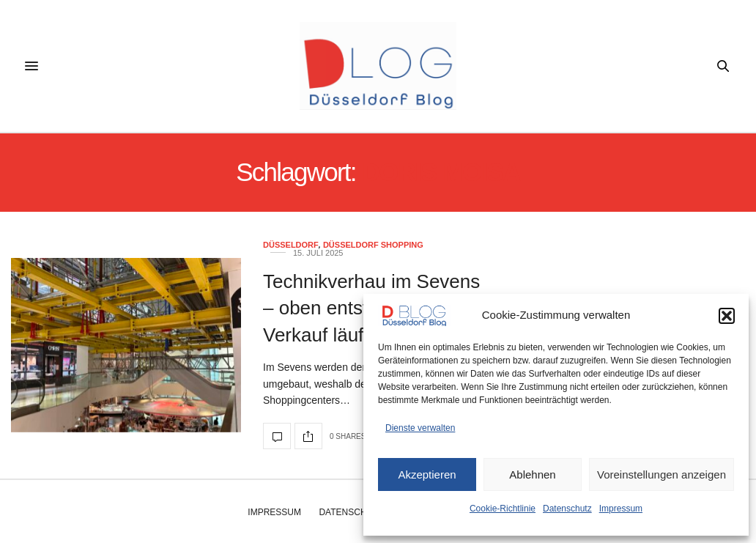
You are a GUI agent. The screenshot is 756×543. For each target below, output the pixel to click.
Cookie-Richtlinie (503, 509)
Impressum (621, 509)
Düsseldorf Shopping (373, 245)
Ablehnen (532, 474)
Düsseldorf (291, 245)
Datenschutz (567, 509)
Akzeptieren (427, 474)
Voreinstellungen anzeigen (661, 474)
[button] (727, 316)
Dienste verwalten (420, 428)
